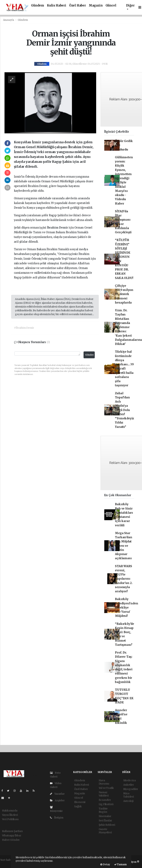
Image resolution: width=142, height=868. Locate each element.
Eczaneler (105, 800)
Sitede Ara (129, 780)
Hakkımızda (10, 811)
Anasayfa (9, 20)
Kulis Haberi (57, 6)
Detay (105, 864)
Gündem (38, 6)
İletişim (57, 818)
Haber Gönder (11, 840)
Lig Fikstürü (106, 804)
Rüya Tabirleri (129, 795)
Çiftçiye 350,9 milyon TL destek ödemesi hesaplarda (124, 294)
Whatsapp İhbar (12, 835)
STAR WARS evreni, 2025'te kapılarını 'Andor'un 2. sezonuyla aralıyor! (124, 579)
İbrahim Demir (58, 228)
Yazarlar (57, 794)
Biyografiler (131, 789)
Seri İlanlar (105, 820)
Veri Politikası (10, 819)
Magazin (96, 6)
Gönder (89, 355)
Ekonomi (80, 802)
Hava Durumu (104, 782)
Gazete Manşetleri (105, 831)
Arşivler (57, 800)
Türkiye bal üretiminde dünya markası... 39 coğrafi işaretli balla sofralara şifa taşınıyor (124, 369)
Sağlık (78, 806)
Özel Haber (77, 6)
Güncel (111, 6)
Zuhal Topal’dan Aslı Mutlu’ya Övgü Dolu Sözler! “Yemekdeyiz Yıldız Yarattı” (124, 410)
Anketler (129, 785)
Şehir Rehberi (107, 825)
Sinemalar (105, 816)
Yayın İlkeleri (10, 815)
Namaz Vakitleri (104, 794)
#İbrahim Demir (24, 328)
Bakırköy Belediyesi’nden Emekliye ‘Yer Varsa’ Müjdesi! (126, 607)
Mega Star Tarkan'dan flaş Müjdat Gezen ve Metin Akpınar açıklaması (124, 546)
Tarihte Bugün (103, 810)
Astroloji (128, 801)
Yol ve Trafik (106, 788)
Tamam (120, 864)
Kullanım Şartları (12, 831)
